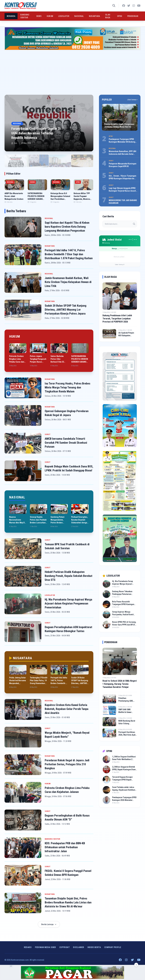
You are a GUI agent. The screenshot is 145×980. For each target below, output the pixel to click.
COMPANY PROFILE (113, 947)
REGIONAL (49, 218)
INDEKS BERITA (94, 947)
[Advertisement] (72, 71)
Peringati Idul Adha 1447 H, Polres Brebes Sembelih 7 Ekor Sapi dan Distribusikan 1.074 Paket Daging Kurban (69, 254)
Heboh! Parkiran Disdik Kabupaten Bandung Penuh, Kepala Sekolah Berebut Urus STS (69, 576)
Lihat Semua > (132, 100)
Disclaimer (79, 947)
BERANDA (11, 16)
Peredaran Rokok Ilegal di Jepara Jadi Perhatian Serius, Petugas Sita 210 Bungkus (67, 764)
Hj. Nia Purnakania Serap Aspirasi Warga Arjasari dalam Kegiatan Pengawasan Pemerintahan (68, 603)
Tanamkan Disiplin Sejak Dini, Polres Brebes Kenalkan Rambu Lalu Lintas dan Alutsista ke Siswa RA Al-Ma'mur (68, 902)
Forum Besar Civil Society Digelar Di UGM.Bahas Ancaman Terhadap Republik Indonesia (36, 133)
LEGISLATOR (64, 16)
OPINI (120, 16)
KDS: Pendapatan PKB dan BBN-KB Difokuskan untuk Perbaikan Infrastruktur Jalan (65, 847)
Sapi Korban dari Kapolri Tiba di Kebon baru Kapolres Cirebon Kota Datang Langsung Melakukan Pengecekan (67, 227)
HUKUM (50, 16)
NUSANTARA (95, 16)
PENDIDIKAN (133, 16)
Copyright (64, 947)
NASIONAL (79, 16)
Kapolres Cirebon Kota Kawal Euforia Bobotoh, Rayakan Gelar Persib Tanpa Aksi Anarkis (67, 709)
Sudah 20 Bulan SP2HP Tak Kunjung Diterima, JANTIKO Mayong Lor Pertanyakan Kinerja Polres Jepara (66, 310)
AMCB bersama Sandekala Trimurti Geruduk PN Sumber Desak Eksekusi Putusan (66, 443)
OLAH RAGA (108, 16)
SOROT (48, 434)
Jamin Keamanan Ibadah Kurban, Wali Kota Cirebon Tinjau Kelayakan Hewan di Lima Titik (68, 282)
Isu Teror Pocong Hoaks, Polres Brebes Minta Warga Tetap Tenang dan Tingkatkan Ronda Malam (67, 387)
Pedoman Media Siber (45, 947)
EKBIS (39, 16)
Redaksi (28, 947)
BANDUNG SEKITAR (25, 16)
